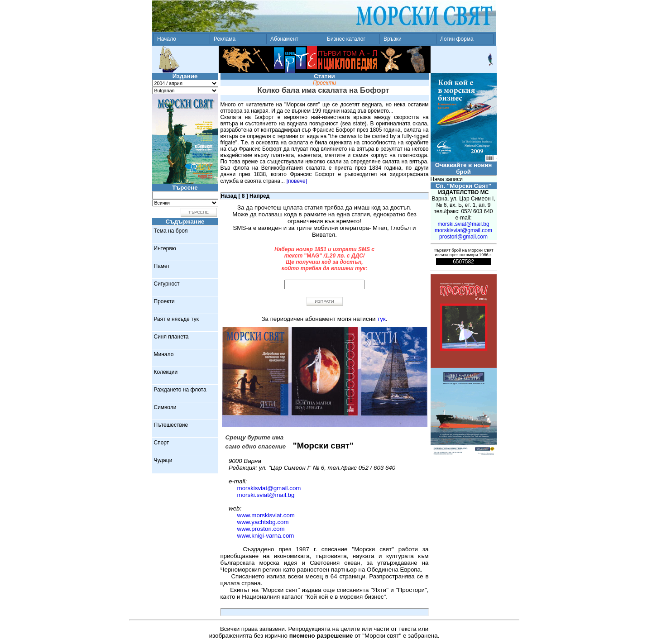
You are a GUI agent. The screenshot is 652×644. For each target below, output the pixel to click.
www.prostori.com (261, 529)
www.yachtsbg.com (263, 522)
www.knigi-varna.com (266, 536)
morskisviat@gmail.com (269, 488)
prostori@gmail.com (463, 237)
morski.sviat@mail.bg (266, 495)
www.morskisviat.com (266, 515)
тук (381, 319)
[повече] (297, 181)
